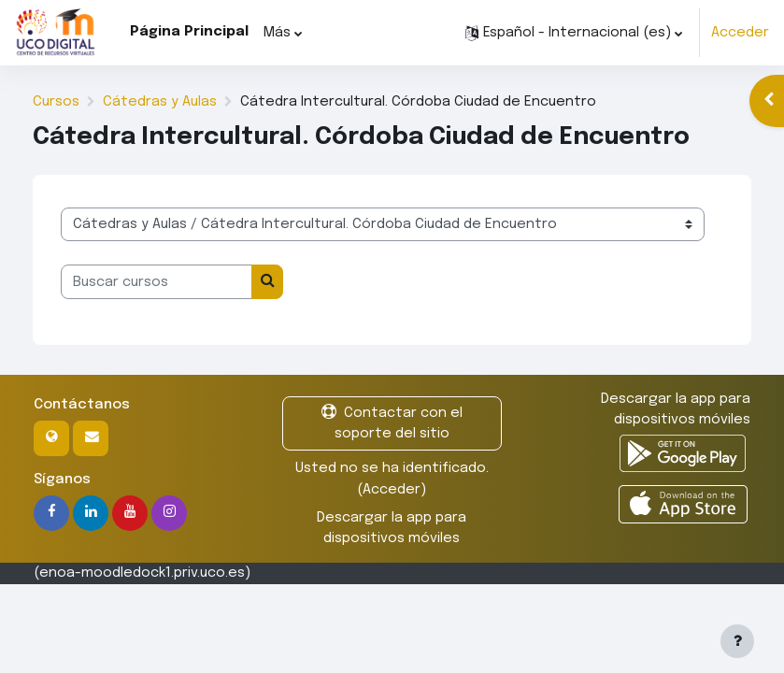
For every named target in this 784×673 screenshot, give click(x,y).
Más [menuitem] (277, 32)
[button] (574, 33)
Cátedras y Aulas (160, 101)
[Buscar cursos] (157, 281)
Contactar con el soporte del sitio (392, 422)
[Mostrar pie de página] (737, 641)
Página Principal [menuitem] (189, 31)
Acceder (740, 32)
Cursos (56, 101)
